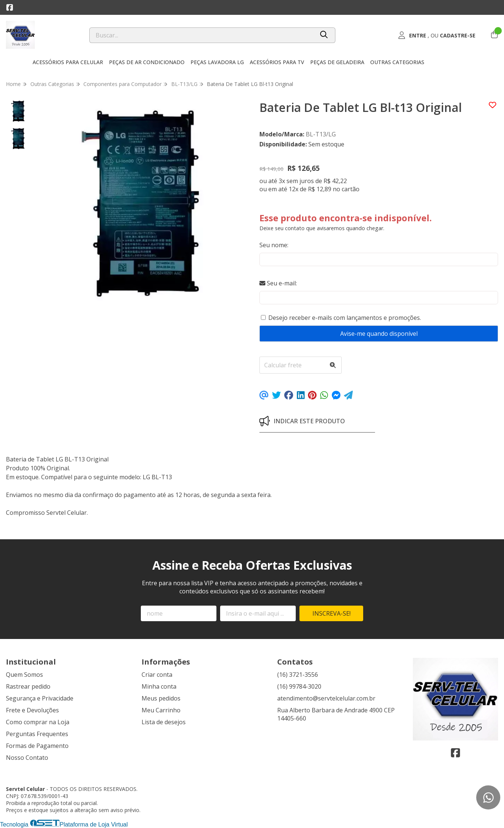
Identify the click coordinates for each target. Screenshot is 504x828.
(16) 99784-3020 (299, 686)
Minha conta (159, 686)
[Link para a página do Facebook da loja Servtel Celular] (10, 7)
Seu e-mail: (278, 283)
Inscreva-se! (331, 613)
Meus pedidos (161, 698)
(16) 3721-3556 (298, 675)
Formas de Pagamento (37, 746)
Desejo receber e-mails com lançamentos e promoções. (345, 318)
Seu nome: (274, 245)
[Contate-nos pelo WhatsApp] (488, 797)
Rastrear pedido (28, 686)
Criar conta (157, 675)
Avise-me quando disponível (379, 334)
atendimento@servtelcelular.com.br (326, 698)
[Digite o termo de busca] (202, 35)
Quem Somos (24, 675)
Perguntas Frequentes (37, 734)
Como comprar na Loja (38, 722)
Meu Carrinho (161, 710)
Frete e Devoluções (32, 710)
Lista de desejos (164, 722)
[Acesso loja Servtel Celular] (437, 35)
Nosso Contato (27, 758)
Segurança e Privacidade (40, 698)
